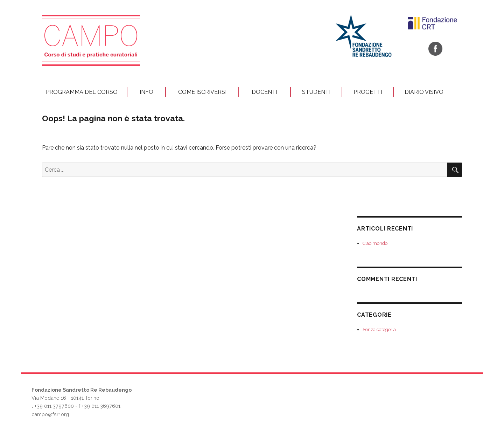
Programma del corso (82, 92)
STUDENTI (316, 92)
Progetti (368, 92)
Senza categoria (379, 329)
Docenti (264, 92)
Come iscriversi (202, 92)
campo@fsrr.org (50, 414)
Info (146, 92)
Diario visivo (424, 92)
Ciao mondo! (376, 243)
